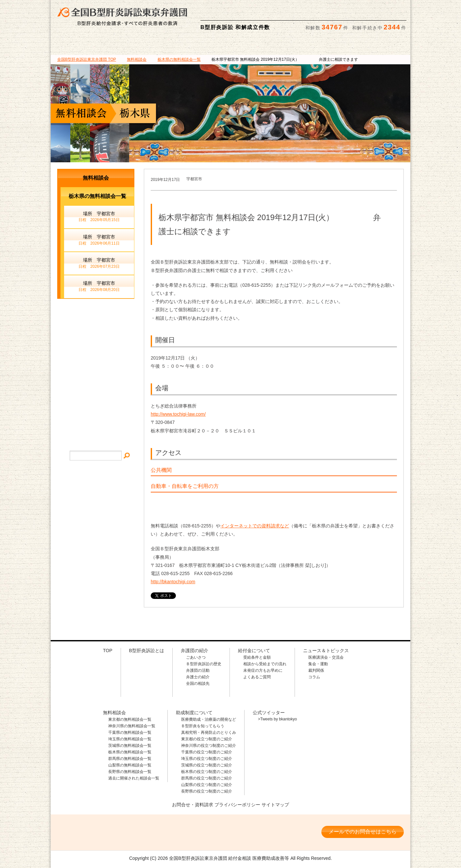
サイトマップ (96, 404)
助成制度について (321, 45)
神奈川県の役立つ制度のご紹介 (209, 746)
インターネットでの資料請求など (255, 526)
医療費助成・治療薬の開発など (209, 719)
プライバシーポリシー (237, 805)
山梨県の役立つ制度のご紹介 (207, 785)
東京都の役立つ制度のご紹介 (207, 739)
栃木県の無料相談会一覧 (130, 752)
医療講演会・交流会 (326, 657)
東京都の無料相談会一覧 (130, 719)
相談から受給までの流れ (265, 664)
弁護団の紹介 (140, 45)
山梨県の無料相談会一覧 (130, 765)
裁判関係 (316, 670)
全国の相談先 (198, 683)
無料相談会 (260, 45)
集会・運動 (318, 664)
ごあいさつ (196, 657)
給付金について (200, 45)
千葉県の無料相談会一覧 (130, 732)
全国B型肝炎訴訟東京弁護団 (113, 832)
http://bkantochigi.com (173, 582)
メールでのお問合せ (96, 357)
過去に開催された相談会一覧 (134, 778)
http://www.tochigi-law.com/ (178, 414)
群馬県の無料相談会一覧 (130, 759)
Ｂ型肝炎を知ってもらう (203, 726)
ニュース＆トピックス (381, 45)
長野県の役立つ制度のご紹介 (207, 791)
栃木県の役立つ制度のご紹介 (207, 772)
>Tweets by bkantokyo (277, 719)
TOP (87, 59)
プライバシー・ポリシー (96, 424)
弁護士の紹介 (198, 677)
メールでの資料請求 (358, 10)
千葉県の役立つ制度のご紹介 (207, 752)
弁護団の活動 (198, 670)
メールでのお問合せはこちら (363, 832)
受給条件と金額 (257, 657)
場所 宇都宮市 (99, 217)
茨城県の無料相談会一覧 (130, 746)
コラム (314, 677)
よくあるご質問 (257, 677)
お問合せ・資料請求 (193, 805)
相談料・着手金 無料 (262, 10)
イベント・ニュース (96, 385)
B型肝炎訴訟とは (80, 45)
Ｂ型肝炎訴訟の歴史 (204, 664)
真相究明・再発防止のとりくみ (209, 732)
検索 (400, 10)
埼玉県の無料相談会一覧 (130, 739)
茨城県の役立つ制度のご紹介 (207, 765)
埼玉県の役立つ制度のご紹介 (207, 759)
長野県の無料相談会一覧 (130, 772)
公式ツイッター (269, 713)
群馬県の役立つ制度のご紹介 (207, 778)
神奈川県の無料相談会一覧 (132, 726)
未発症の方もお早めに (263, 670)
